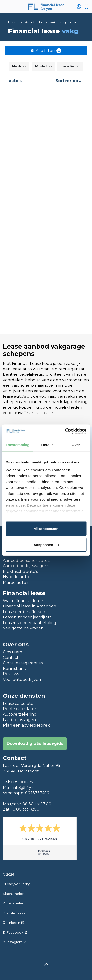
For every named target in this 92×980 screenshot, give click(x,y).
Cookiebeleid (14, 903)
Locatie (70, 66)
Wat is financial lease (23, 601)
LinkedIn (13, 923)
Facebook (15, 932)
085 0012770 (24, 782)
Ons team (13, 652)
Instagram (14, 942)
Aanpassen (46, 545)
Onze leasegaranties (23, 663)
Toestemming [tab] (18, 445)
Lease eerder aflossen (24, 612)
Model (43, 66)
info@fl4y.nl (24, 787)
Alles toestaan (46, 529)
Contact (11, 657)
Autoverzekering (20, 714)
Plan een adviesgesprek (26, 725)
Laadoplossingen (19, 720)
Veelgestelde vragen (23, 628)
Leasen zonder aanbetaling (30, 623)
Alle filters (46, 51)
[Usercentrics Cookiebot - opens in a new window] (66, 431)
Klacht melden (15, 894)
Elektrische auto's (20, 571)
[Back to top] (46, 965)
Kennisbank (14, 668)
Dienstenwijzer (15, 913)
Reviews (11, 674)
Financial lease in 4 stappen (30, 606)
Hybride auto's (17, 577)
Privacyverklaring (17, 884)
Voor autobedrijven (22, 679)
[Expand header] (7, 7)
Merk (19, 66)
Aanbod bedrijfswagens (26, 566)
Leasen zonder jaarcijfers (27, 617)
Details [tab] (47, 445)
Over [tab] (76, 445)
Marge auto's (16, 582)
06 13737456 (37, 793)
